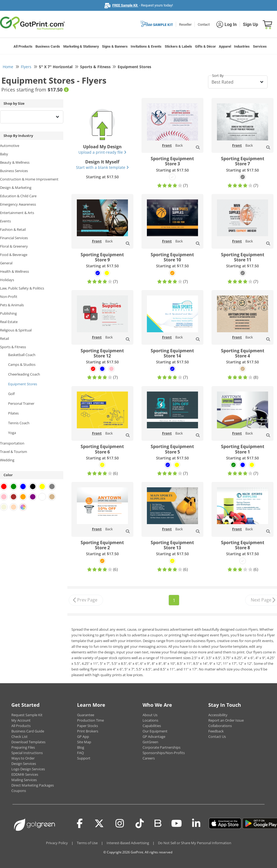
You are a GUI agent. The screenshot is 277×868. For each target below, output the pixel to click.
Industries (242, 46)
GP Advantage (154, 737)
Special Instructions (27, 753)
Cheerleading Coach (24, 374)
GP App (83, 737)
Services (260, 46)
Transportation (12, 443)
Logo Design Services (28, 769)
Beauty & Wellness (15, 162)
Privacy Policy (57, 843)
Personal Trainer (21, 403)
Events (5, 221)
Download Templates (28, 742)
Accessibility (218, 715)
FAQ (80, 753)
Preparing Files (23, 747)
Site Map (84, 742)
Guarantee (86, 715)
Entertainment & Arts (17, 213)
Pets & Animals (12, 305)
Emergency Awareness (18, 204)
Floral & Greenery (14, 246)
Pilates (13, 413)
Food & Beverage (14, 255)
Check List (19, 737)
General (6, 263)
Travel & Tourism (14, 452)
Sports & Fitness (13, 347)
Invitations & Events (146, 46)
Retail (4, 338)
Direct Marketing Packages (33, 785)
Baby (4, 154)
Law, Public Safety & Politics (22, 288)
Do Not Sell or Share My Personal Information (195, 843)
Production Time (90, 720)
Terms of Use (87, 843)
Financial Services (14, 238)
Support (84, 758)
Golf (11, 394)
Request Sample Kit (27, 715)
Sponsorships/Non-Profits (164, 753)
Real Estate (9, 322)
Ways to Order (23, 758)
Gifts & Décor (205, 46)
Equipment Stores (23, 384)
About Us (150, 715)
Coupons (19, 791)
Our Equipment (155, 731)
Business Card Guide (28, 731)
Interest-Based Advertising (128, 843)
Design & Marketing (16, 188)
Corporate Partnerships (161, 747)
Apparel (225, 46)
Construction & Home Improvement (29, 179)
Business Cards (48, 46)
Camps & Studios (22, 364)
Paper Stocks (88, 726)
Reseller (185, 24)
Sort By (218, 75)
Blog (81, 747)
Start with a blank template (102, 167)
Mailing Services (24, 780)
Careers (149, 758)
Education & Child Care (18, 196)
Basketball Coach (22, 355)
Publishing (8, 313)
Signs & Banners (115, 46)
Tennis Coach (19, 423)
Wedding (7, 460)
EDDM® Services (25, 774)
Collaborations (220, 726)
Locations (150, 720)
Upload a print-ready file (102, 152)
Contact (204, 24)
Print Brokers (88, 731)
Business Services (14, 171)
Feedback (216, 731)
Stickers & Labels (178, 46)
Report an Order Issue (226, 720)
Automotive (10, 146)
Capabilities (152, 726)
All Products (23, 46)
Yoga (12, 433)
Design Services (24, 764)
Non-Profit (9, 297)
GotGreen (150, 742)
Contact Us (217, 737)
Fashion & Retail (13, 229)
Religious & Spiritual (16, 330)
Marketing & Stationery (81, 46)
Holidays (7, 280)
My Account (21, 720)
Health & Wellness (14, 271)
